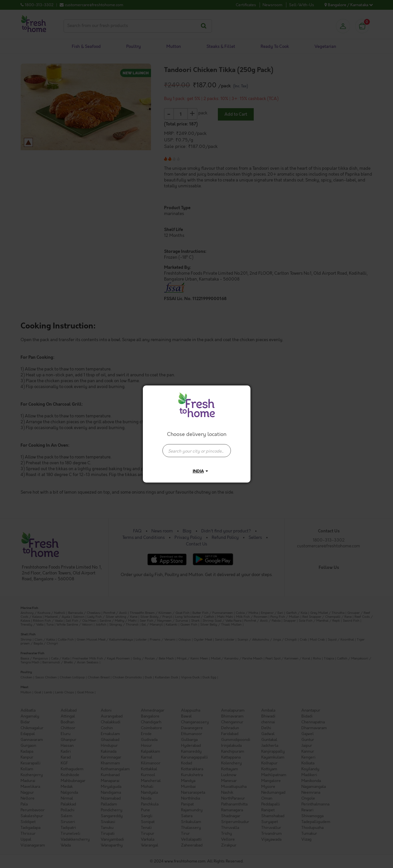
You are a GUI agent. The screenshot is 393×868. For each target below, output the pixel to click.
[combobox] (197, 447)
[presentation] (197, 451)
